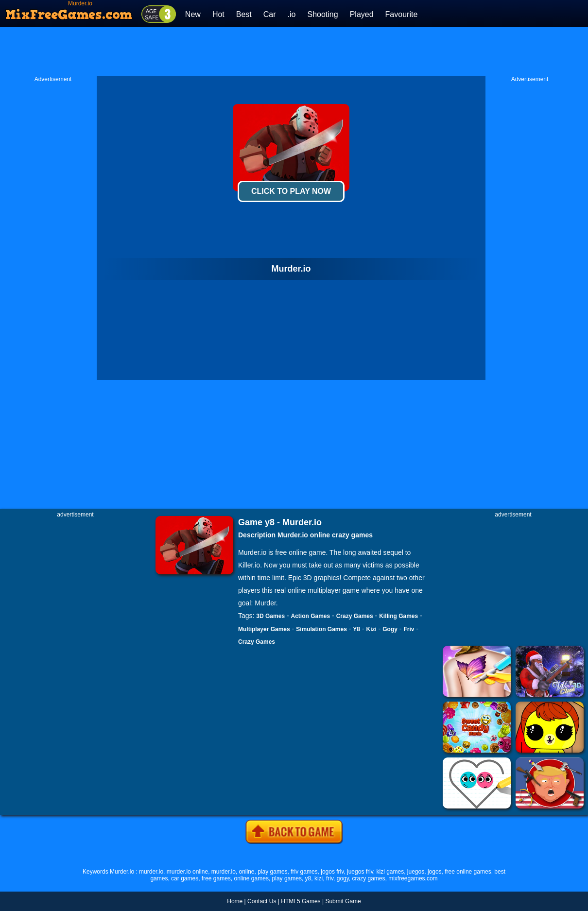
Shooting (322, 14)
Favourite (402, 14)
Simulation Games (321, 629)
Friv (409, 629)
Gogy (390, 629)
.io (292, 14)
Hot (218, 14)
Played (362, 14)
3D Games (270, 616)
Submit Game (343, 901)
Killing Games (398, 616)
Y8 (356, 629)
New (193, 14)
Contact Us (262, 901)
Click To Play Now (291, 191)
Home (235, 901)
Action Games (311, 616)
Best (244, 14)
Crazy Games (355, 616)
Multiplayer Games (264, 629)
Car (270, 14)
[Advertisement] (294, 52)
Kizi (371, 629)
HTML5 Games (301, 901)
